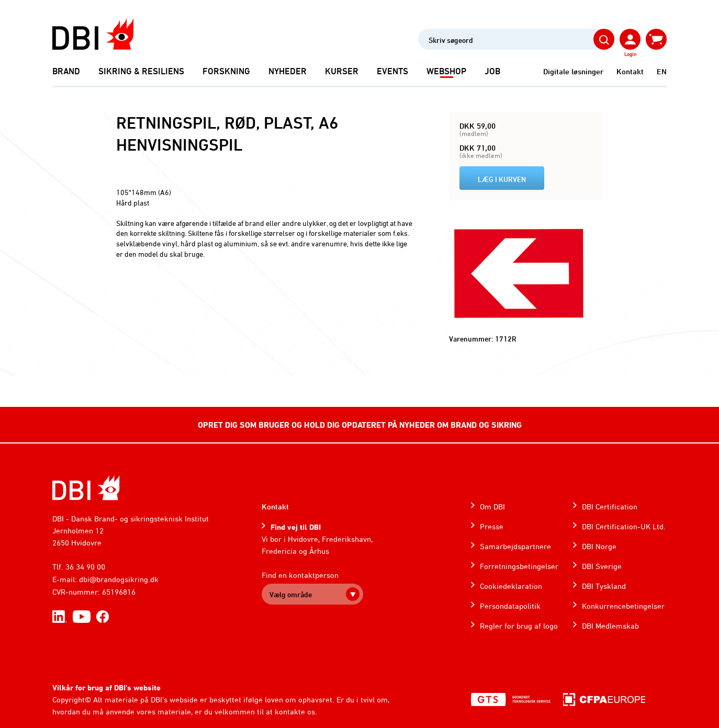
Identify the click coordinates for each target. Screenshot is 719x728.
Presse (492, 526)
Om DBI (492, 507)
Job (492, 71)
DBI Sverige (602, 566)
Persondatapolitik (510, 606)
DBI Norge (599, 546)
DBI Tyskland (604, 586)
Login (630, 54)
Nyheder (288, 71)
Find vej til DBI (296, 527)
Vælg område (291, 594)
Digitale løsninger (573, 71)
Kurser (342, 71)
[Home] (86, 488)
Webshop (446, 71)
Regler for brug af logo (519, 626)
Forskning (226, 71)
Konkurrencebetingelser (623, 606)
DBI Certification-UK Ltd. (624, 526)
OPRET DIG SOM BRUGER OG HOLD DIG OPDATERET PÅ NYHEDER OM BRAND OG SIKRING (360, 425)
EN (662, 71)
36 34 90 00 (85, 567)
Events (392, 71)
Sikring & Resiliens (141, 71)
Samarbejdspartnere (515, 546)
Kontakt (630, 71)
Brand (66, 71)
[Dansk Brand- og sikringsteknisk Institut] (93, 34)
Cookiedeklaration (511, 586)
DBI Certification (610, 507)
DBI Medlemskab (610, 626)
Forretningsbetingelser (519, 566)
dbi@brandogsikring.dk (119, 579)
